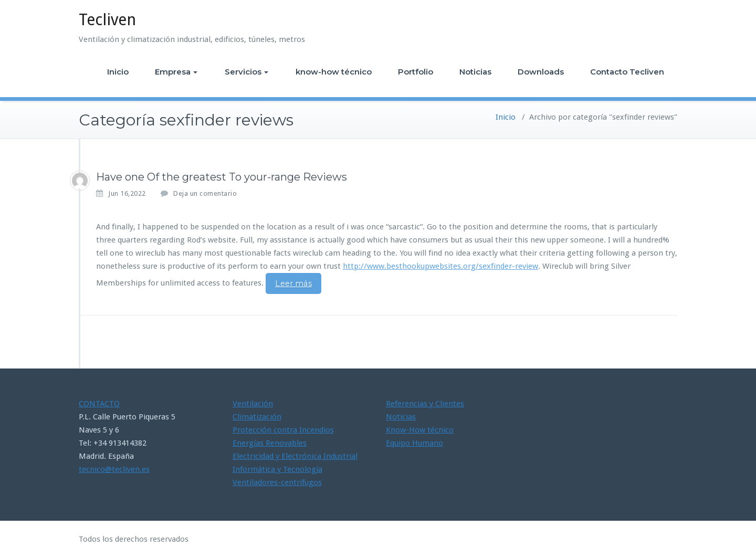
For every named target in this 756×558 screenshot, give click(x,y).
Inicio (118, 72)
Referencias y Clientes (425, 404)
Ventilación (253, 404)
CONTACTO (99, 404)
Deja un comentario (205, 193)
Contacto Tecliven (627, 72)
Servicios (246, 72)
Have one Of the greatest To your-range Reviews (222, 177)
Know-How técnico (420, 430)
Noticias (475, 72)
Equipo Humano (414, 443)
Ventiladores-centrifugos (277, 482)
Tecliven (107, 20)
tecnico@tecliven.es (114, 469)
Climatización (257, 417)
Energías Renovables (270, 443)
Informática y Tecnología (277, 469)
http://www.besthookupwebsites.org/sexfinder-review (440, 266)
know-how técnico (334, 72)
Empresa (176, 72)
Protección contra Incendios (283, 430)
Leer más (293, 283)
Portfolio (416, 72)
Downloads (541, 72)
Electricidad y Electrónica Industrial (295, 456)
